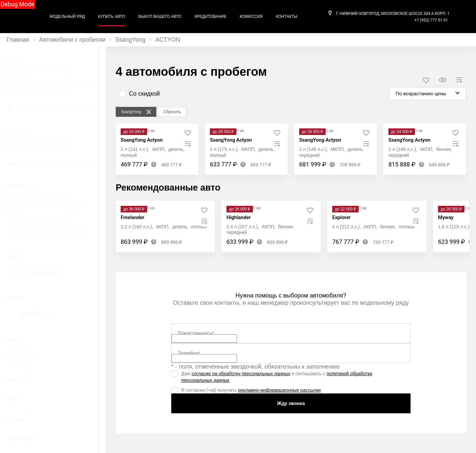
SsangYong (130, 40)
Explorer (341, 217)
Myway (446, 217)
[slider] (10, 108)
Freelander (133, 217)
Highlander (239, 217)
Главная (18, 40)
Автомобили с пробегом (72, 40)
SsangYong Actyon (142, 140)
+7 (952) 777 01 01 (431, 20)
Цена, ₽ (15, 60)
